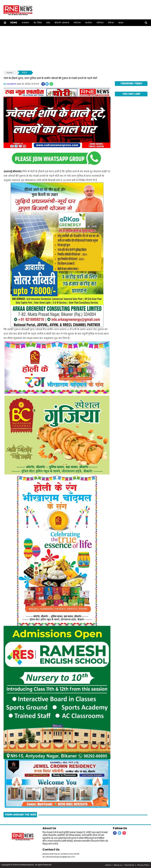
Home (14, 23)
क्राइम (121, 23)
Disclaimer (129, 865)
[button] (5, 23)
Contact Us (51, 849)
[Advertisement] (75, 48)
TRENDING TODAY (131, 83)
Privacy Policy (143, 865)
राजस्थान (25, 23)
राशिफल (100, 23)
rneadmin (11, 84)
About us (118, 865)
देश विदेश (38, 23)
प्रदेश (48, 23)
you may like (131, 94)
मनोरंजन (77, 23)
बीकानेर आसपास (62, 23)
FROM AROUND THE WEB (20, 815)
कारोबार (89, 23)
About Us (49, 828)
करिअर (111, 23)
